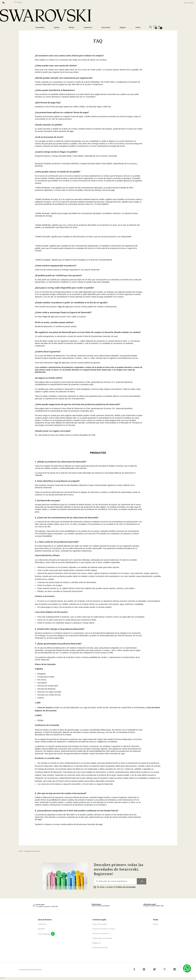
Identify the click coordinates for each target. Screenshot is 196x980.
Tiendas (18, 3)
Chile (6, 3)
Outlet (138, 27)
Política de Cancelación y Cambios (104, 929)
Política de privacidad (126, 887)
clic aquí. (70, 131)
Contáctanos (42, 924)
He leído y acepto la (116, 887)
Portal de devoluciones (100, 948)
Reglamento (97, 943)
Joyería (57, 27)
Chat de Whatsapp (44, 934)
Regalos (123, 27)
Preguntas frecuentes (100, 924)
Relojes (72, 27)
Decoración (106, 27)
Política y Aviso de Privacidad (102, 938)
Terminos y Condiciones (101, 933)
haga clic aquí (63, 307)
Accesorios (88, 27)
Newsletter (42, 929)
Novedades (40, 27)
